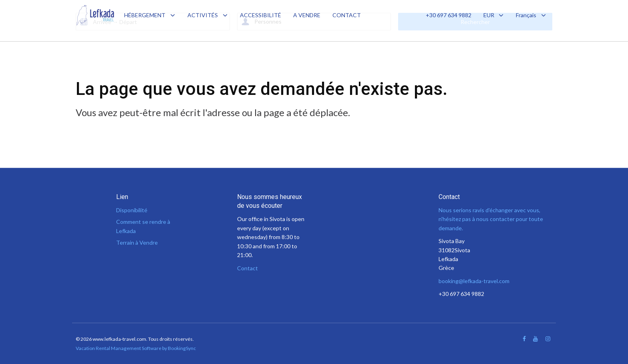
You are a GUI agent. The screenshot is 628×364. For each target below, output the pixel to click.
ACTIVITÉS (203, 15)
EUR (494, 15)
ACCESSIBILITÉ (261, 15)
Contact (248, 268)
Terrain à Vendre (137, 242)
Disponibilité (132, 210)
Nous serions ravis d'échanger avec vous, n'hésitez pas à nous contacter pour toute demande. (491, 219)
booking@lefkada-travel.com (474, 281)
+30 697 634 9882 (449, 15)
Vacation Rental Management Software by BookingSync (136, 348)
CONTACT (347, 15)
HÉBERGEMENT (145, 15)
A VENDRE (307, 15)
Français (531, 15)
